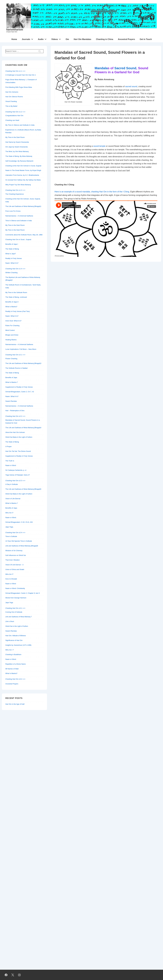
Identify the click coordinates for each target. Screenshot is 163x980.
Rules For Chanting (12, 326)
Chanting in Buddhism (13, 654)
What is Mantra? (11, 307)
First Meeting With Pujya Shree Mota (19, 87)
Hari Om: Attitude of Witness (16, 636)
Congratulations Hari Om (14, 116)
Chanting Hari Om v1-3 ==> (15, 190)
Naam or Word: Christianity (15, 588)
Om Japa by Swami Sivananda (17, 147)
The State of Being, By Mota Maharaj (19, 156)
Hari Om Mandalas (83, 39)
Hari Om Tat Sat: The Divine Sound (18, 451)
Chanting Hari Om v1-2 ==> (15, 112)
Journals (28, 39)
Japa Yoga (9, 603)
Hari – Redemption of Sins (15, 411)
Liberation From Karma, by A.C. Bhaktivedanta (22, 175)
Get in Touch (146, 39)
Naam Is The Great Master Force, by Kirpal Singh (23, 170)
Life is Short (10, 621)
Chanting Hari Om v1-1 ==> (15, 71)
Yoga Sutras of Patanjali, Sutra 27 (18, 475)
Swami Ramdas (11, 401)
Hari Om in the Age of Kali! (15, 704)
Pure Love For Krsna (13, 211)
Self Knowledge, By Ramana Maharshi (19, 161)
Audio (43, 39)
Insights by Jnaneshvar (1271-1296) (18, 645)
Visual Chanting (11, 101)
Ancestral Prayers (126, 39)
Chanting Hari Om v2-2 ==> (15, 416)
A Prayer (9, 446)
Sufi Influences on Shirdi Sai (16, 555)
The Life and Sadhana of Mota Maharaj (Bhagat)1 (23, 206)
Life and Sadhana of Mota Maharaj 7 (19, 617)
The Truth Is (10, 461)
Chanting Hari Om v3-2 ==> (15, 679)
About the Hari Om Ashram (15, 432)
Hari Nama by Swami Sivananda (17, 142)
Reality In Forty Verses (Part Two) (18, 311)
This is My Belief (11, 106)
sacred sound (131, 86)
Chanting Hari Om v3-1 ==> (15, 608)
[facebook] (6, 975)
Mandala (101, 68)
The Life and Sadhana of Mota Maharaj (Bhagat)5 (23, 489)
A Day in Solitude (12, 484)
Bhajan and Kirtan (12, 335)
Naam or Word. (11, 517)
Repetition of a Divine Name (16, 664)
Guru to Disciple (11, 579)
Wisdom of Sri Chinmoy (14, 551)
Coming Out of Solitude (14, 612)
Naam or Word (11, 465)
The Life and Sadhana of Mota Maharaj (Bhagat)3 (23, 363)
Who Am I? (9, 513)
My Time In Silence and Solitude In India (20, 125)
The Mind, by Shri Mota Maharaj (17, 151)
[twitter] (13, 975)
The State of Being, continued (16, 297)
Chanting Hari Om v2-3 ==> (15, 481)
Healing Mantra (11, 340)
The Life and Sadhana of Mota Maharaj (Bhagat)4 (23, 428)
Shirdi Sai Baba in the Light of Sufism (19, 437)
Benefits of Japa (11, 377)
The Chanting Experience (15, 194)
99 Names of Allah (12, 669)
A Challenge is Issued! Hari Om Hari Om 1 (21, 75)
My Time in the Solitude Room (16, 292)
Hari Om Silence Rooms (14, 97)
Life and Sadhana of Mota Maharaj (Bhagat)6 (22, 546)
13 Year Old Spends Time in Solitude (19, 541)
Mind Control (10, 330)
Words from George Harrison (16, 598)
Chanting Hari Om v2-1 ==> (15, 355)
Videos (57, 39)
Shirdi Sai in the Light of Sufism (17, 626)
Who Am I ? (10, 650)
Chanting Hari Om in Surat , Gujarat (18, 239)
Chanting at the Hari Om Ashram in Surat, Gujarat (23, 166)
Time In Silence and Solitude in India (19, 221)
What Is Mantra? (11, 673)
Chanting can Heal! (12, 120)
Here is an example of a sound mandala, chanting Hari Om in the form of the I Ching (92, 192)
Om (67, 39)
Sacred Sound (125, 68)
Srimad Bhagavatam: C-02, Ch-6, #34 (19, 522)
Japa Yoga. (9, 527)
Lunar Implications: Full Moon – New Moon (21, 349)
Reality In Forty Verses (14, 258)
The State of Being (12, 249)
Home (14, 39)
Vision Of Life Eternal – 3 (14, 565)
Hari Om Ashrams (12, 92)
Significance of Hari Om (14, 640)
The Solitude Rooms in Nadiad (16, 368)
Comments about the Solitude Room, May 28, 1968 (24, 235)
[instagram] (19, 975)
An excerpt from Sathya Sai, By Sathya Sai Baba (23, 180)
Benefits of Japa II (12, 302)
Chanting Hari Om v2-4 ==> (15, 533)
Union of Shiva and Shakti (15, 569)
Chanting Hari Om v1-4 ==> (15, 269)
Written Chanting (11, 273)
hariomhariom (15, 30)
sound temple (99, 146)
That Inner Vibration (13, 560)
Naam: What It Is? (12, 263)
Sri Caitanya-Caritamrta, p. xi (16, 470)
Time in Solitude (11, 536)
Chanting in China (105, 39)
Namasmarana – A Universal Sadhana (19, 216)
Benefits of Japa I (12, 244)
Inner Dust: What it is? (13, 321)
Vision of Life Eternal (13, 499)
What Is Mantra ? (12, 382)
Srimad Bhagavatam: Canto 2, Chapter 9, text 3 (23, 593)
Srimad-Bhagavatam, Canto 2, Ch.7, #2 (20, 392)
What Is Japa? (11, 254)
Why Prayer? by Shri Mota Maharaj (18, 185)
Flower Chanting (11, 359)
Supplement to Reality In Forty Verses (19, 387)
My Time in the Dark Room (15, 137)
